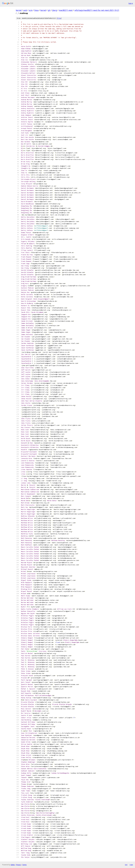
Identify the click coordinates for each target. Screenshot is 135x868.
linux (36, 10)
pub (25, 10)
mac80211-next (66, 10)
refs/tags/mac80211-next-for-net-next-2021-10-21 (97, 10)
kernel (19, 10)
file (59, 18)
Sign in (131, 3)
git (49, 10)
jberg (55, 10)
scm (31, 10)
